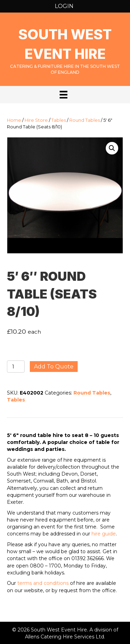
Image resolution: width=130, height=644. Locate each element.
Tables (59, 120)
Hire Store (36, 120)
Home (14, 120)
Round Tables (85, 120)
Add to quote (54, 367)
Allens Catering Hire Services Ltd (64, 637)
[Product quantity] (16, 367)
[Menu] (63, 95)
